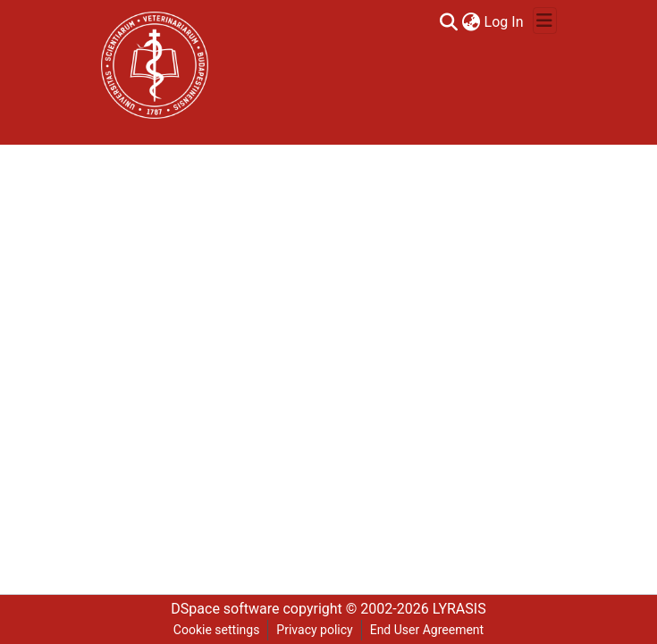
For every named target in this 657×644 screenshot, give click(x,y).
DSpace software (225, 609)
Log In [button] (505, 22)
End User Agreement (427, 630)
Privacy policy (314, 630)
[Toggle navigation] (545, 21)
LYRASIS (459, 609)
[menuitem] (472, 22)
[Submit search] (449, 22)
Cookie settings (217, 630)
